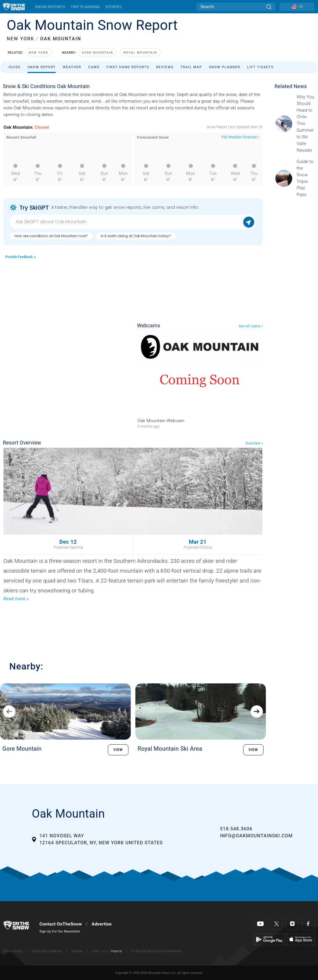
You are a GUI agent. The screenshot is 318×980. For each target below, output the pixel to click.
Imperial (116, 951)
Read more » (16, 599)
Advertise (102, 924)
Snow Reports (50, 7)
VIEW (118, 750)
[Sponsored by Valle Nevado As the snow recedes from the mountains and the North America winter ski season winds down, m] (306, 124)
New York (38, 53)
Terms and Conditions (47, 951)
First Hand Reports (128, 67)
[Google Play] (269, 939)
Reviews (165, 67)
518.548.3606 (236, 829)
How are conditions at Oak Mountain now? (51, 236)
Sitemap (77, 951)
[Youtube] (260, 924)
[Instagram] (292, 924)
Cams (94, 67)
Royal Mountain (140, 53)
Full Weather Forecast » (240, 137)
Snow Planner (225, 67)
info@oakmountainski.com (256, 836)
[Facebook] (308, 924)
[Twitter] (276, 924)
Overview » (254, 443)
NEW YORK (20, 39)
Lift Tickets (260, 67)
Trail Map (191, 67)
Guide (15, 67)
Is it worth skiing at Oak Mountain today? (136, 236)
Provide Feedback (21, 257)
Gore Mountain (98, 53)
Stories (113, 7)
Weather (72, 67)
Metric (106, 951)
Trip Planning (85, 7)
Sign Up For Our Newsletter (60, 931)
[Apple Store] (301, 939)
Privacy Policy (13, 951)
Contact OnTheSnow (61, 924)
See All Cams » (251, 326)
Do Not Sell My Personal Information (156, 951)
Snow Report (42, 67)
